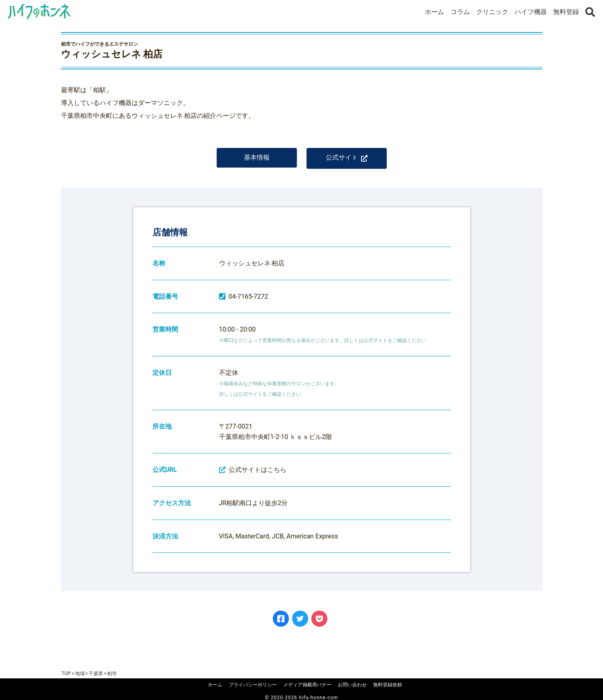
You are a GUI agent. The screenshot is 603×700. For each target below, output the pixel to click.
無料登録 (566, 12)
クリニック (492, 12)
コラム (460, 12)
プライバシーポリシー (253, 685)
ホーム (434, 12)
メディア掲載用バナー (307, 685)
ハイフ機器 (531, 12)
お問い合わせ (352, 685)
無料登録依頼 (388, 685)
